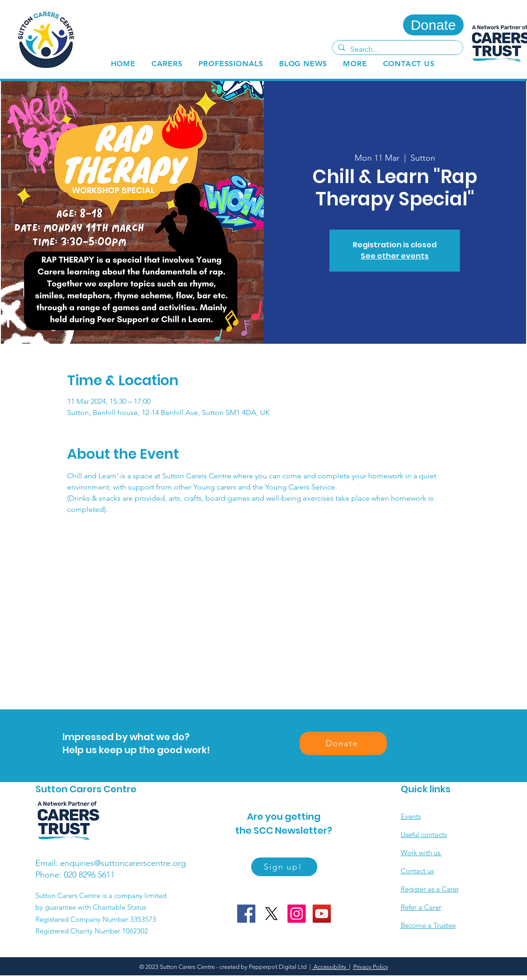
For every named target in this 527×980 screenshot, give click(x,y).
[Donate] (433, 25)
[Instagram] (297, 914)
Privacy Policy (371, 967)
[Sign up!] (284, 867)
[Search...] (397, 49)
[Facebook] (246, 914)
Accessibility (331, 967)
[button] (167, 64)
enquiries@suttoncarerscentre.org (123, 863)
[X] (271, 914)
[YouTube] (322, 914)
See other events (395, 256)
